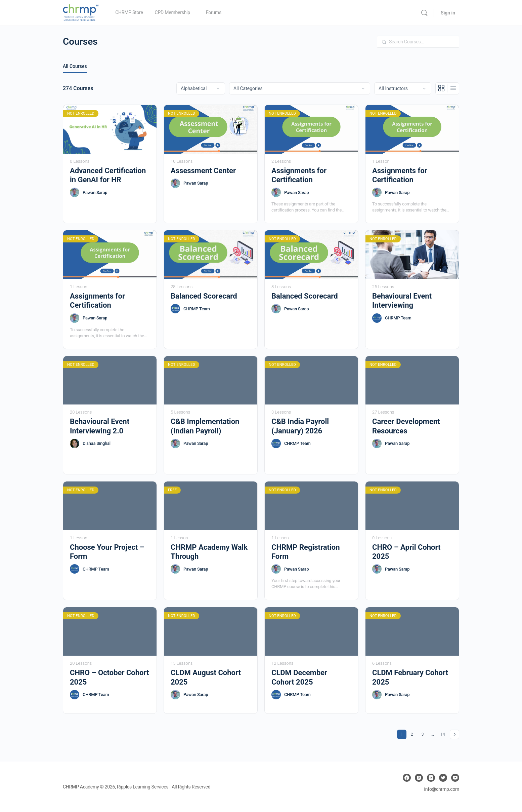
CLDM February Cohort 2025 (410, 677)
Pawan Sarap (95, 192)
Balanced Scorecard (204, 296)
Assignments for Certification (299, 175)
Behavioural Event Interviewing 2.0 (100, 426)
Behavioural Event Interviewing (402, 301)
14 (444, 733)
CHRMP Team (197, 309)
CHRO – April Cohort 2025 (406, 552)
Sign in (448, 13)
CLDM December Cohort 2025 (299, 677)
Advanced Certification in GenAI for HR (108, 175)
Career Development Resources (406, 426)
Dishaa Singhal (97, 443)
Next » (454, 734)
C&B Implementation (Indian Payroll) (205, 426)
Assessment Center (203, 171)
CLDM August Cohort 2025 (206, 677)
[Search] (424, 13)
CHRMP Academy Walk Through (209, 552)
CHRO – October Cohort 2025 (110, 677)
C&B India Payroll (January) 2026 (300, 426)
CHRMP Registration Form (306, 552)
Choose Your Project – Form (107, 552)
